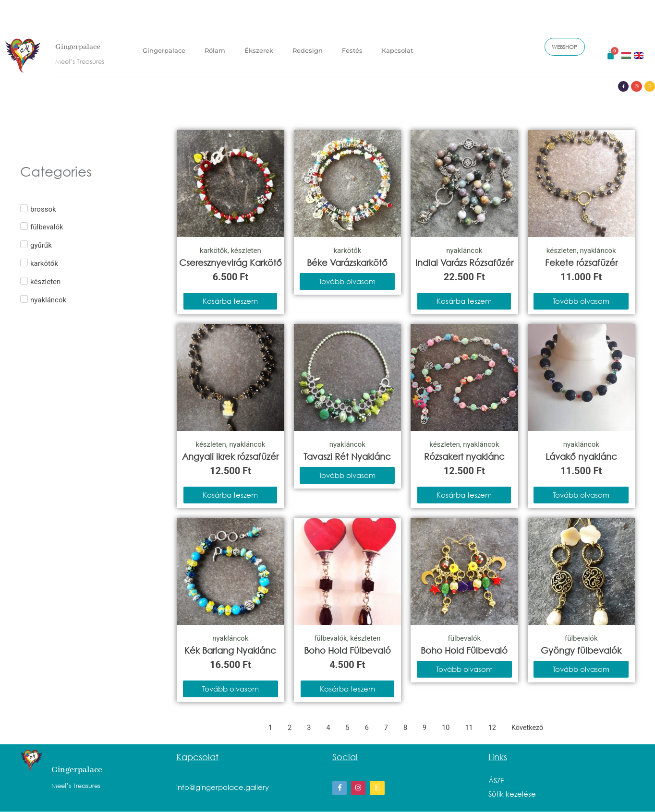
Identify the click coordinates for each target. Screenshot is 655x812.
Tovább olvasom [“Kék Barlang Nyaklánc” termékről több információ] (230, 689)
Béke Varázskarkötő (347, 263)
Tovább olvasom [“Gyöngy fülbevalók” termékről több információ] (581, 669)
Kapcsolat (397, 48)
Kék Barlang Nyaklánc (230, 650)
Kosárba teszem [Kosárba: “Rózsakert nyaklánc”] (464, 495)
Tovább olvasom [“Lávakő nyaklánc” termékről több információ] (581, 495)
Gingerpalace (82, 45)
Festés (352, 48)
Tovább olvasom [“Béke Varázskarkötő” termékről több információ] (347, 281)
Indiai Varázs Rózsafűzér (464, 263)
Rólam (215, 48)
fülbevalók (331, 638)
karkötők (214, 251)
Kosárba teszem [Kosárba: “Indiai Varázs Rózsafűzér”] (464, 301)
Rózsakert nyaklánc (464, 456)
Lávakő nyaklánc (581, 456)
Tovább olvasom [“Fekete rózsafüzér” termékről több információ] (581, 301)
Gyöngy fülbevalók (581, 650)
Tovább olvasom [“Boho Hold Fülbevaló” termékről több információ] (464, 669)
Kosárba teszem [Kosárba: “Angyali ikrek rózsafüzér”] (230, 495)
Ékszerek (259, 48)
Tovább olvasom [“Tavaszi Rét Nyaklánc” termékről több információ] (347, 475)
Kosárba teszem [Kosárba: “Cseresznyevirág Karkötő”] (230, 301)
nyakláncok (464, 251)
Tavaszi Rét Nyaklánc (347, 456)
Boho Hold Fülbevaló (347, 650)
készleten (246, 251)
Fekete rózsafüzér (581, 263)
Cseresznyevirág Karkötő (230, 263)
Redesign (308, 48)
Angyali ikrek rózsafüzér (230, 456)
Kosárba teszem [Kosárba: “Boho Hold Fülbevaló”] (347, 689)
